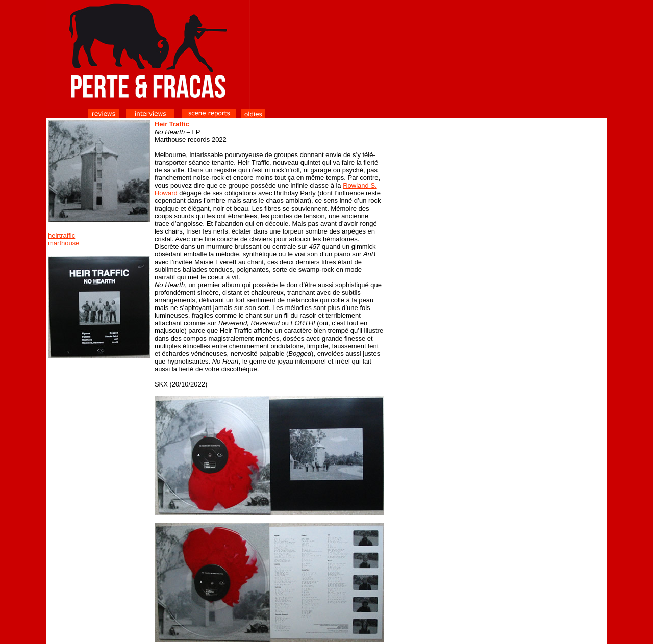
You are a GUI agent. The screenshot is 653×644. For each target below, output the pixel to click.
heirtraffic (61, 235)
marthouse (64, 243)
